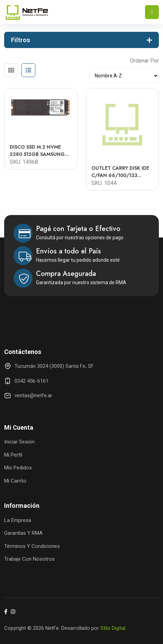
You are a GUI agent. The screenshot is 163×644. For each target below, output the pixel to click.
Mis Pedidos (18, 468)
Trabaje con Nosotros (29, 559)
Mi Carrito (15, 481)
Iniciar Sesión (19, 442)
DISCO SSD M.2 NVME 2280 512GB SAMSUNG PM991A (37, 151)
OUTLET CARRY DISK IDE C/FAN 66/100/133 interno (120, 172)
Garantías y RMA (23, 533)
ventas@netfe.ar (33, 395)
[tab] (11, 70)
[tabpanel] (81, 137)
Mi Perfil (13, 455)
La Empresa (18, 520)
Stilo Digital (113, 628)
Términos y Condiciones (32, 546)
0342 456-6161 (31, 381)
